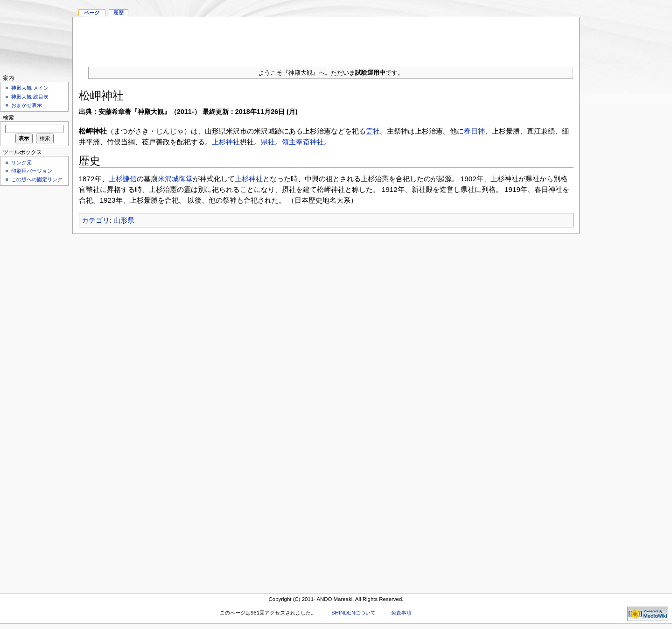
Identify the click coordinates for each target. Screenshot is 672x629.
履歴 (119, 13)
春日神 (474, 131)
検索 (8, 118)
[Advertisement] (326, 38)
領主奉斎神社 (303, 142)
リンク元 (21, 163)
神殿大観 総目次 (30, 97)
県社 (268, 142)
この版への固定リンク (37, 179)
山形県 (124, 220)
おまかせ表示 (27, 105)
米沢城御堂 (175, 179)
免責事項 (401, 613)
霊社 (373, 131)
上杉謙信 (123, 179)
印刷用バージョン (32, 171)
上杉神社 (226, 142)
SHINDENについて (353, 613)
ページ (92, 13)
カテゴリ (96, 220)
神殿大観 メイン (30, 88)
